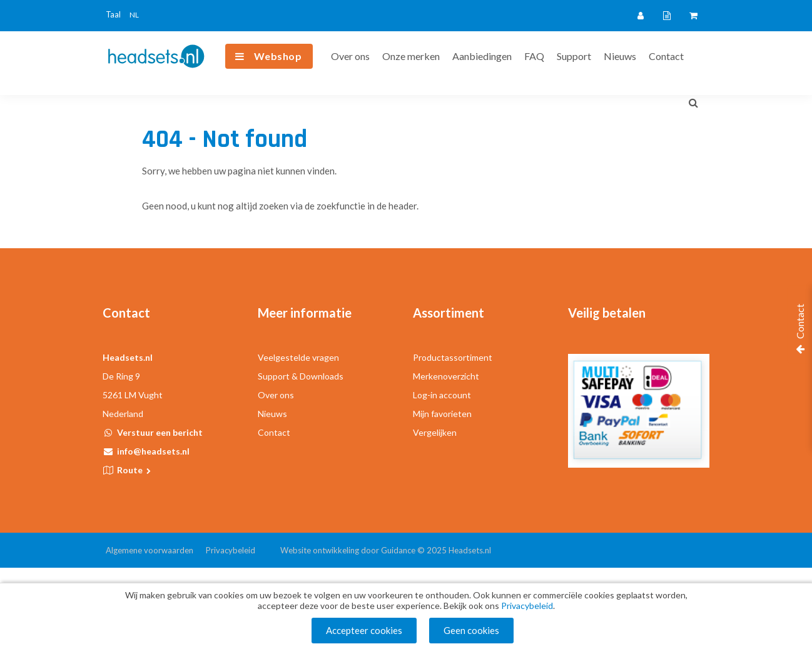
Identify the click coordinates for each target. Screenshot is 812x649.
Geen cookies (471, 630)
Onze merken (411, 56)
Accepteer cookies (364, 630)
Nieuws (620, 56)
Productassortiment (453, 357)
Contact (666, 56)
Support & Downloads (301, 376)
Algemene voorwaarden (150, 550)
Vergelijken (435, 432)
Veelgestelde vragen (298, 357)
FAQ (534, 56)
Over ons (350, 56)
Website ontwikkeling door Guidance (348, 550)
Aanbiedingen (482, 56)
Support (574, 56)
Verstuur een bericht (160, 432)
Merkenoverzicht (446, 376)
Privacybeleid (231, 550)
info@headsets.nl (153, 451)
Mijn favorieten (442, 414)
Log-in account (442, 395)
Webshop (278, 56)
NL (134, 15)
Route (135, 470)
